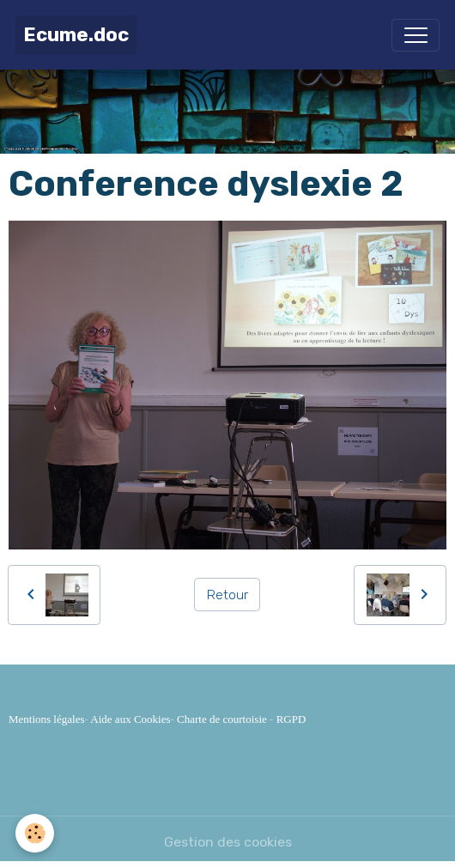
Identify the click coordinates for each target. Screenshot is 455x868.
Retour (227, 595)
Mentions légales (46, 719)
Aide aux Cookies (130, 719)
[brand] (76, 35)
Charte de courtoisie (222, 719)
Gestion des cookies (228, 842)
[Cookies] (35, 833)
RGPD (291, 719)
